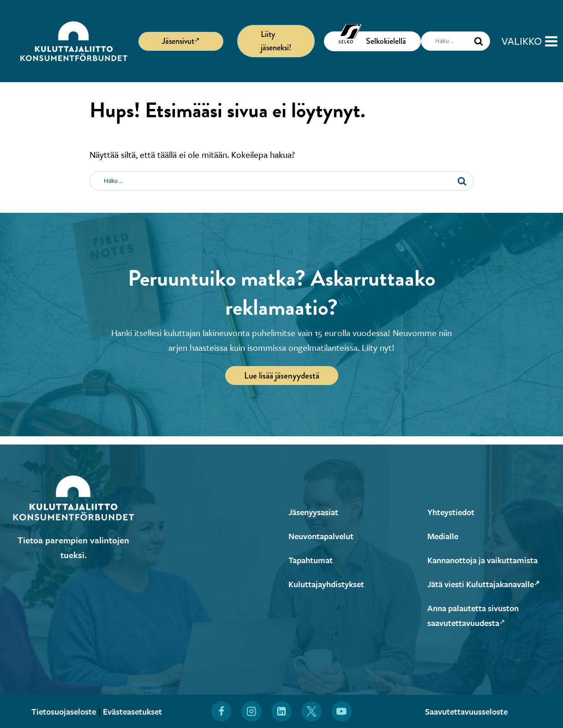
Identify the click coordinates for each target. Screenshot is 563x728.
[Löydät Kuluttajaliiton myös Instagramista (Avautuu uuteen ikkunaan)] (252, 711)
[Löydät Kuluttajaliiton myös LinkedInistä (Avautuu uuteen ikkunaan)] (281, 711)
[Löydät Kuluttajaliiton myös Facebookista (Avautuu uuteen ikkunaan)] (221, 711)
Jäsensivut (181, 41)
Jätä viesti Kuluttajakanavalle (488, 584)
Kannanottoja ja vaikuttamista (487, 560)
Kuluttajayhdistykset (329, 584)
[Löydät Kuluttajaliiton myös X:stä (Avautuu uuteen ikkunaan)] (312, 711)
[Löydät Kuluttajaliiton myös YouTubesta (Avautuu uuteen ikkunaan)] (342, 711)
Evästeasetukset (135, 711)
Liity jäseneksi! (276, 41)
